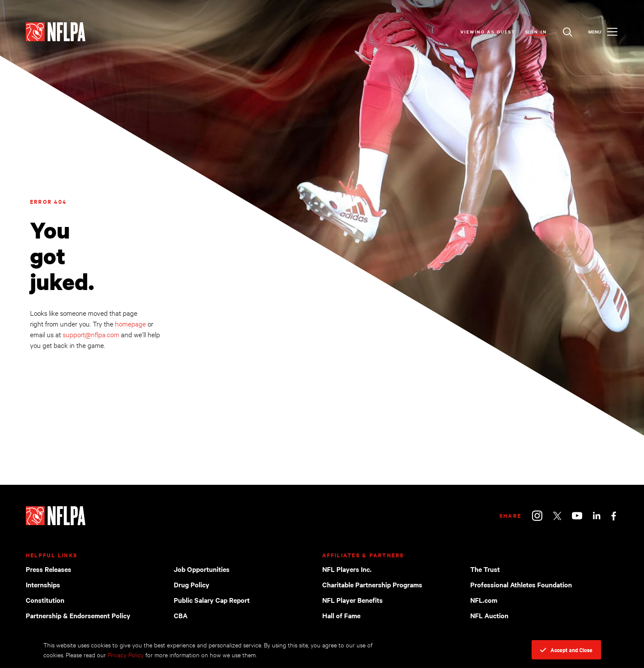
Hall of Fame (341, 615)
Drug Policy (192, 584)
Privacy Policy (126, 654)
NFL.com (484, 600)
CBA (181, 615)
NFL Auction (489, 615)
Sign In (536, 32)
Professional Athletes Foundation (521, 584)
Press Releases (48, 569)
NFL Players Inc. (347, 569)
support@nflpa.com (91, 334)
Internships (43, 584)
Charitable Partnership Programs (372, 584)
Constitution (45, 600)
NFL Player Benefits (352, 600)
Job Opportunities (202, 569)
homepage (130, 323)
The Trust (485, 569)
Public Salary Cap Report (212, 600)
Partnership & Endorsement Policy (78, 615)
